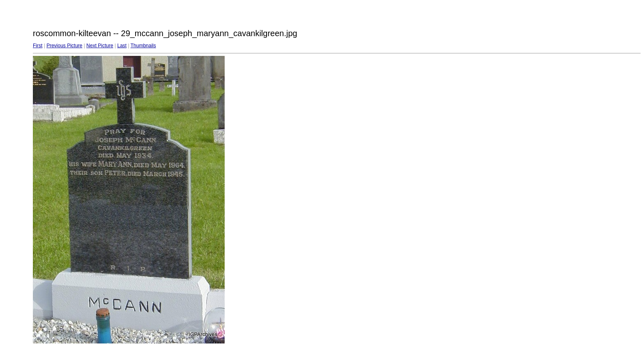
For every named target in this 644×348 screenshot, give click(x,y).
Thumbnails (143, 46)
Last (122, 46)
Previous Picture (64, 46)
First (38, 46)
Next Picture (100, 46)
